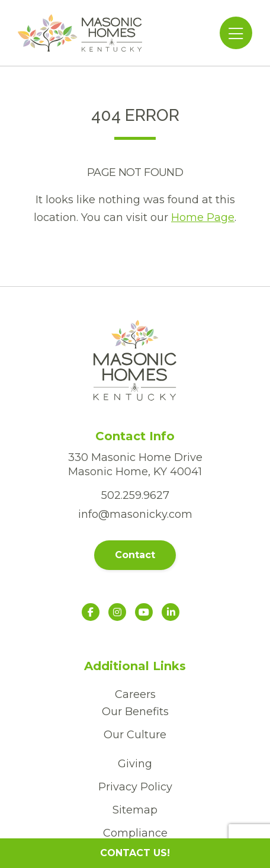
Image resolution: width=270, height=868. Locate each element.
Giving (135, 764)
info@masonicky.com (135, 514)
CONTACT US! (135, 853)
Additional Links (135, 666)
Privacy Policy (135, 787)
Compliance (135, 833)
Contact (135, 555)
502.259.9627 (135, 495)
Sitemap (135, 810)
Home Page (203, 217)
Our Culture (135, 735)
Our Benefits (135, 712)
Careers (135, 694)
